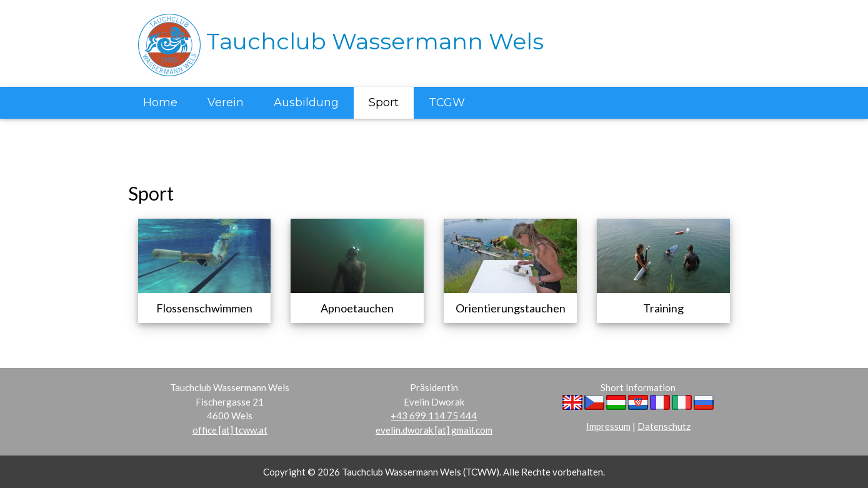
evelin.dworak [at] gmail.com (434, 430)
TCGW (447, 102)
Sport (384, 102)
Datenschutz (664, 426)
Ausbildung (306, 102)
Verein (226, 102)
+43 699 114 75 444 (434, 416)
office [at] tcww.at (230, 430)
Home (160, 102)
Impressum (608, 426)
